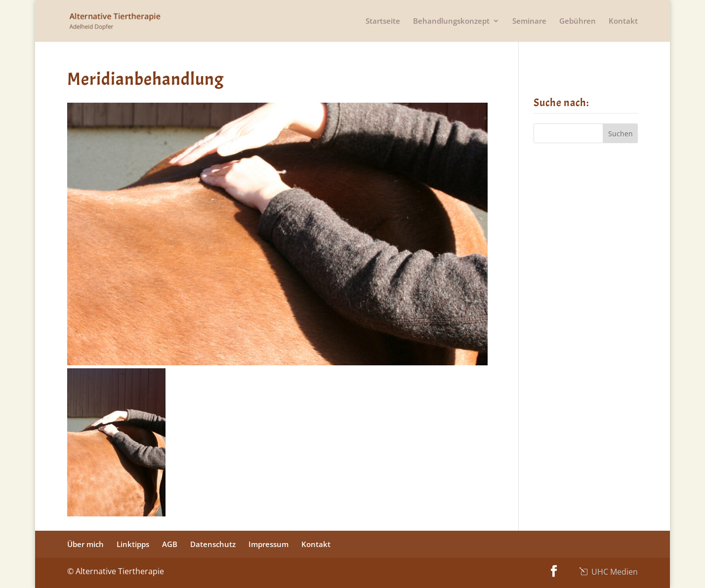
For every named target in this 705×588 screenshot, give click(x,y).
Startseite (383, 21)
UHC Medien (614, 572)
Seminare (529, 21)
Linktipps (133, 544)
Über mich (85, 544)
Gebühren (578, 21)
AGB (170, 544)
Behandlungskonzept (451, 21)
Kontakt (623, 21)
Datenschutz (213, 544)
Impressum (269, 544)
